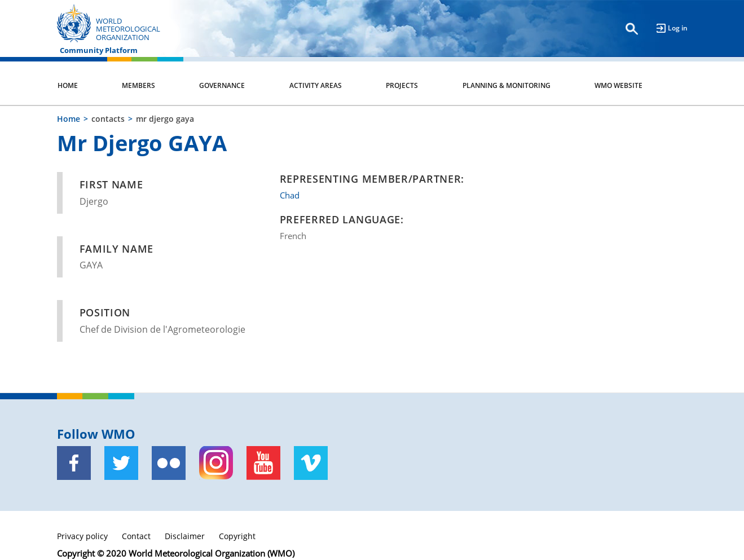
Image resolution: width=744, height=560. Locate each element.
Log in (678, 28)
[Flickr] (169, 463)
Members (138, 85)
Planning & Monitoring (507, 85)
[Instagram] (216, 463)
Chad (290, 195)
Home (68, 85)
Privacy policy (82, 536)
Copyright (237, 536)
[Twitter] (121, 463)
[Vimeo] (311, 463)
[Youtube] (263, 463)
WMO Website (618, 85)
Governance (222, 85)
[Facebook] (74, 463)
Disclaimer (185, 536)
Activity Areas (316, 85)
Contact (136, 536)
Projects (402, 85)
